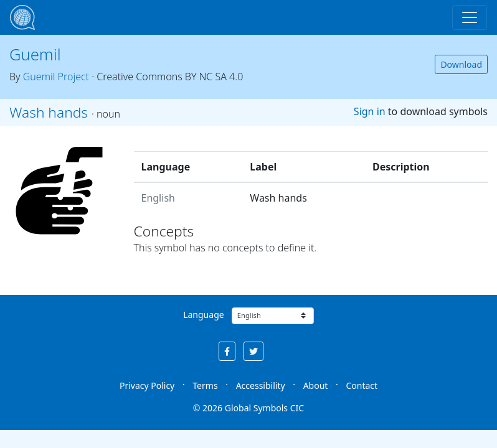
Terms (205, 385)
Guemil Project (56, 77)
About (316, 385)
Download (461, 64)
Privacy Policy (147, 385)
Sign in (370, 111)
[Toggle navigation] (470, 17)
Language (203, 315)
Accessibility (261, 385)
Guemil (35, 54)
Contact (362, 385)
